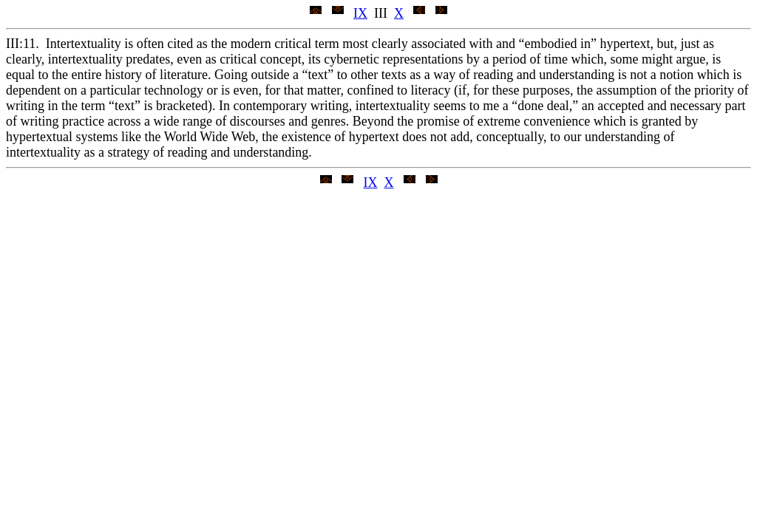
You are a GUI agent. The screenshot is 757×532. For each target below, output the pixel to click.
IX (360, 13)
